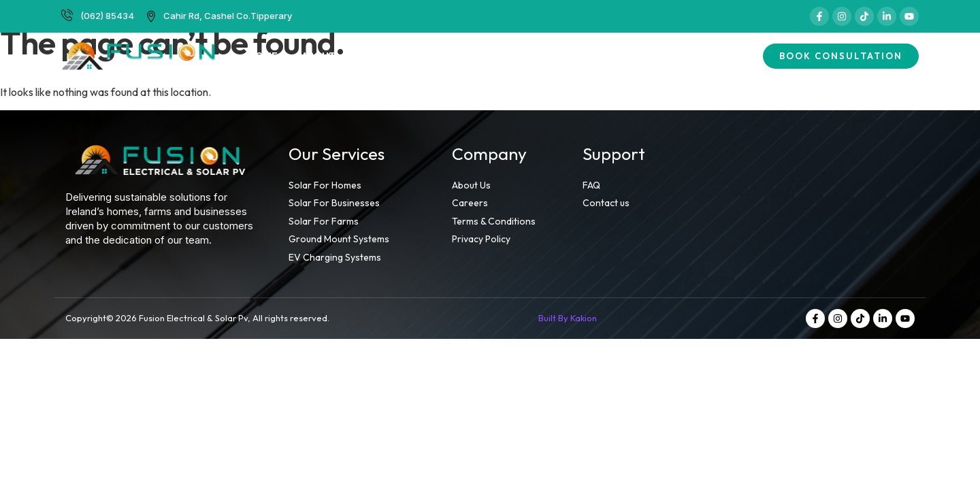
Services (390, 56)
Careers (592, 56)
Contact (709, 56)
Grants (528, 56)
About (318, 56)
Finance (465, 56)
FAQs (650, 56)
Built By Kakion (568, 318)
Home (263, 56)
